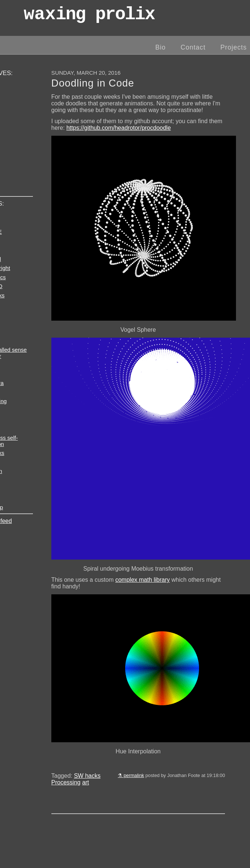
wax (89, 16)
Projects (234, 47)
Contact (193, 47)
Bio (160, 47)
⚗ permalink (131, 775)
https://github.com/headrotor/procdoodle (119, 128)
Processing (66, 782)
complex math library (143, 580)
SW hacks (87, 776)
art (85, 782)
